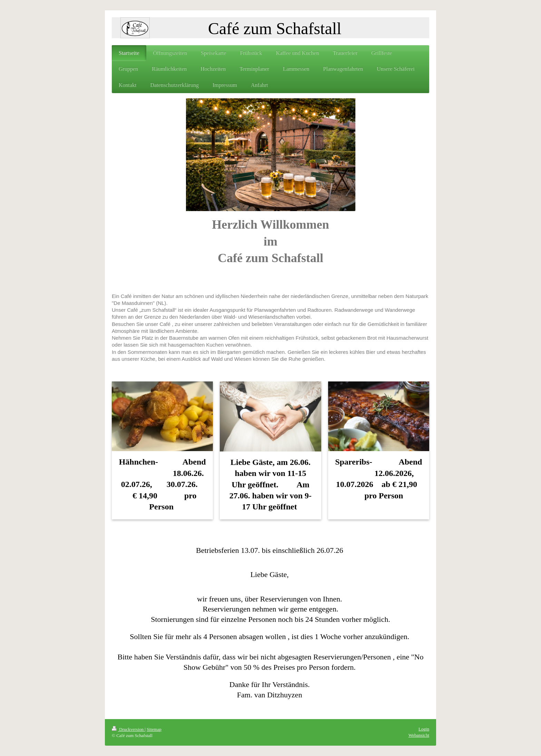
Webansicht (419, 735)
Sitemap (154, 729)
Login (424, 729)
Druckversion (128, 729)
